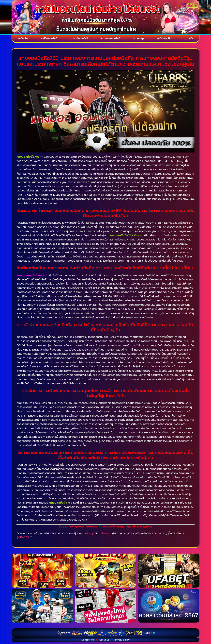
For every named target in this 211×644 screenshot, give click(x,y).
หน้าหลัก (22, 39)
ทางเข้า (190, 39)
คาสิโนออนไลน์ (48, 39)
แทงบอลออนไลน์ (112, 39)
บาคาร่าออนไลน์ (79, 39)
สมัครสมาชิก (166, 39)
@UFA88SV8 (24, 539)
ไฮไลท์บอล (105, 535)
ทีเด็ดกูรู (88, 535)
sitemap (141, 39)
